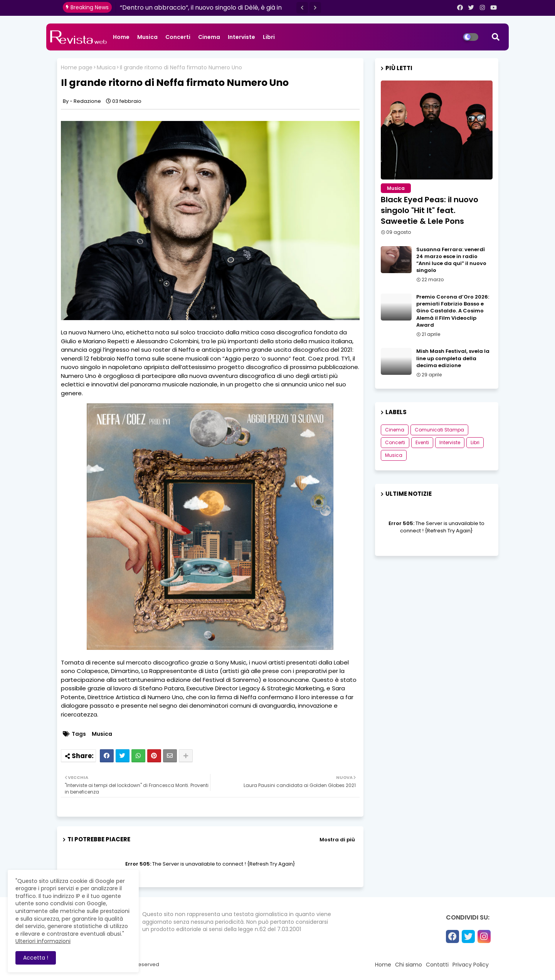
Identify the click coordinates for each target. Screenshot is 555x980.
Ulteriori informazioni (43, 941)
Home (121, 37)
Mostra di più (337, 840)
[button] (302, 8)
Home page (77, 68)
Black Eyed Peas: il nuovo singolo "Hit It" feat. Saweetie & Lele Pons (430, 210)
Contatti (437, 965)
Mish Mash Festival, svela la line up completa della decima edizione (453, 358)
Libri (269, 37)
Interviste (241, 37)
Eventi (422, 442)
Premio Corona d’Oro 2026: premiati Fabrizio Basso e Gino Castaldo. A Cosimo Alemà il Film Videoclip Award (453, 311)
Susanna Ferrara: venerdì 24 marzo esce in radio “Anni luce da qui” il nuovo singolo (451, 260)
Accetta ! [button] (36, 958)
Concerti (178, 37)
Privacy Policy (471, 965)
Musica (147, 37)
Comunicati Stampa (439, 430)
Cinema (209, 37)
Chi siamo (409, 965)
